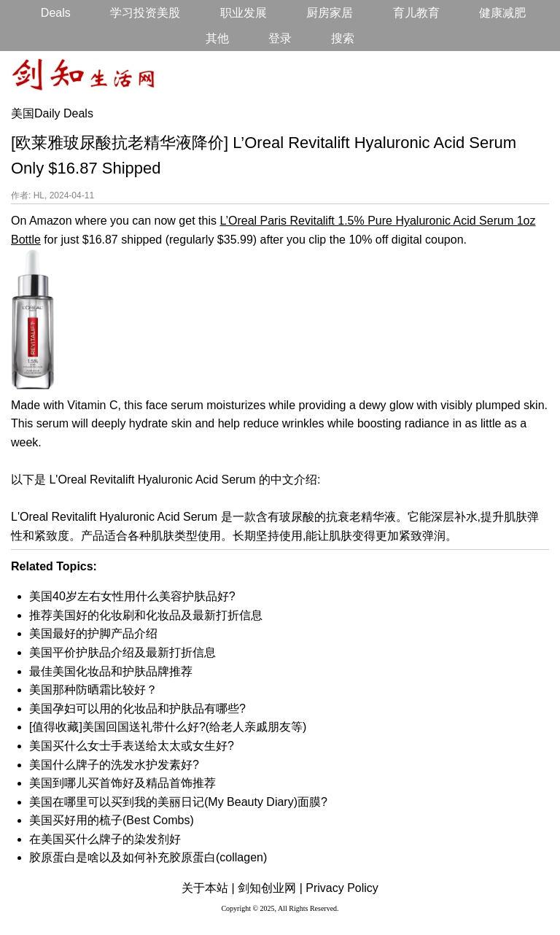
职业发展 (244, 13)
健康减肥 (502, 13)
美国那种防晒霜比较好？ (93, 690)
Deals (56, 13)
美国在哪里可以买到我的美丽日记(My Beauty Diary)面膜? (178, 802)
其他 (217, 38)
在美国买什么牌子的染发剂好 (105, 839)
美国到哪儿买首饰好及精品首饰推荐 (122, 783)
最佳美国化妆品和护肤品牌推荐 (111, 671)
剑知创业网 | (270, 888)
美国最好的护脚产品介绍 (93, 633)
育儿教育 (416, 13)
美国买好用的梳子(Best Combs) (112, 820)
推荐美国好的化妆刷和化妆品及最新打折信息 (146, 615)
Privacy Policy (342, 888)
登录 (280, 38)
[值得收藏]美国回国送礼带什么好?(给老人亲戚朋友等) (168, 727)
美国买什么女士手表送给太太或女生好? (132, 746)
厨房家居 (330, 13)
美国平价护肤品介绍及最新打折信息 (122, 652)
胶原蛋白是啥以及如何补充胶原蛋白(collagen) (148, 857)
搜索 (343, 38)
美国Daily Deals (52, 113)
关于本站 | (208, 888)
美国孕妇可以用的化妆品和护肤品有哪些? (137, 709)
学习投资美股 (145, 13)
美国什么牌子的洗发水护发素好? (114, 765)
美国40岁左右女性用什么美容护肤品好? (132, 596)
